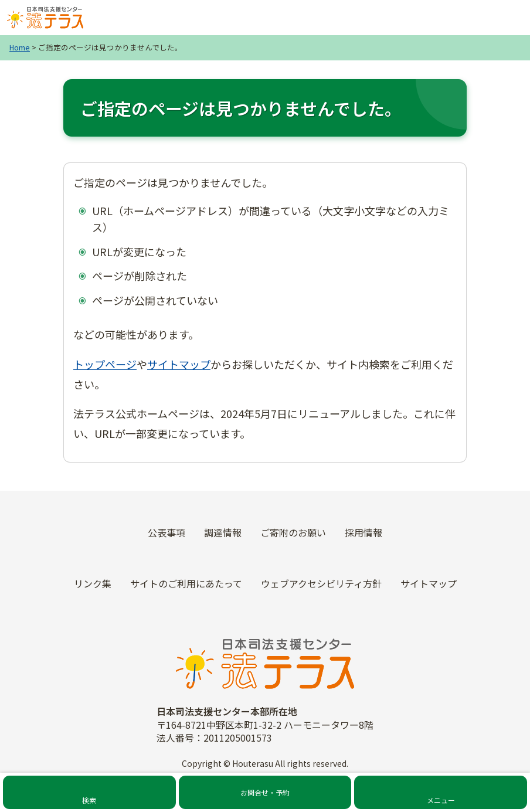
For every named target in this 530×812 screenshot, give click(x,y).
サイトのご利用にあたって (186, 583)
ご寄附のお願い (293, 532)
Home (20, 47)
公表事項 (167, 532)
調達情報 (223, 532)
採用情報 (363, 532)
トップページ (105, 364)
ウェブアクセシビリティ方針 (321, 583)
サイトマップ (179, 364)
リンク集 (93, 583)
